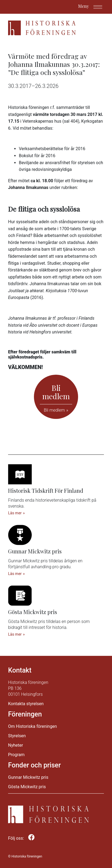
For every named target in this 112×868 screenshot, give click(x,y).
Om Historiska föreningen (32, 726)
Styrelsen (17, 736)
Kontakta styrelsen (26, 704)
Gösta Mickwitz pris (27, 787)
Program (16, 755)
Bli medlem (54, 410)
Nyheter (15, 745)
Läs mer (15, 513)
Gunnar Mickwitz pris (28, 777)
